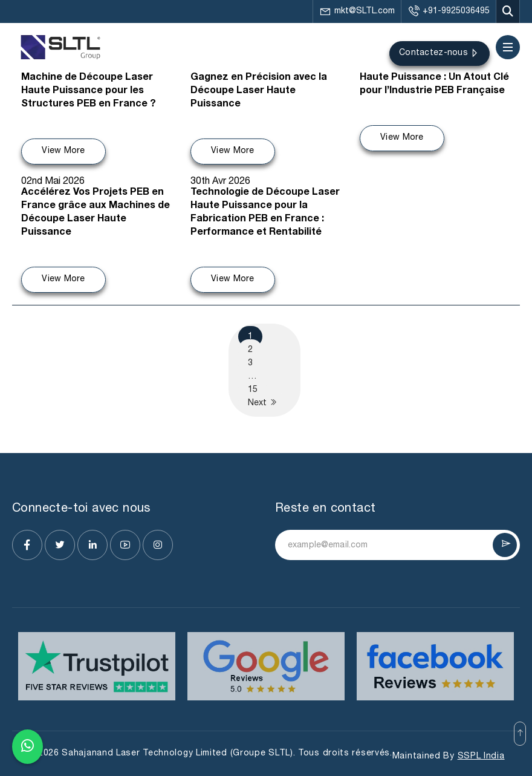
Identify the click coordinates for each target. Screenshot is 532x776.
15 (253, 390)
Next (263, 403)
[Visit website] (97, 666)
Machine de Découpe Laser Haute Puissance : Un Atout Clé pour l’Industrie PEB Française (434, 78)
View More (63, 151)
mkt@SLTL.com (357, 11)
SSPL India (481, 756)
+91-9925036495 (449, 11)
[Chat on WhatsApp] (28, 744)
